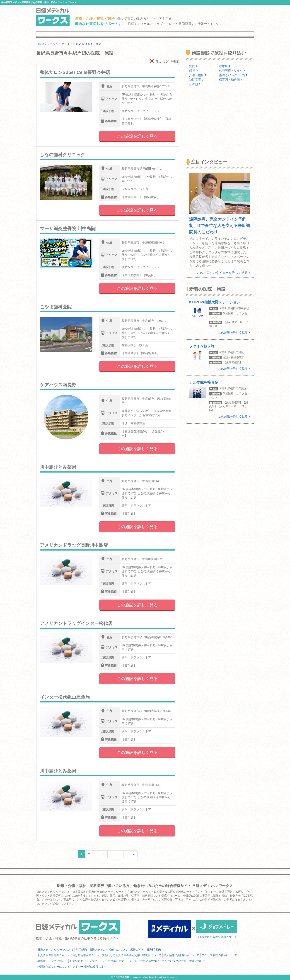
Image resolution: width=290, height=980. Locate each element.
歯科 (193, 71)
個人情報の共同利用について (181, 955)
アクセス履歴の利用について (219, 955)
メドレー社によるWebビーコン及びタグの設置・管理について (167, 961)
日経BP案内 (154, 950)
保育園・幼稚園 (231, 80)
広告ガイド (137, 950)
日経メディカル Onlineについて (109, 950)
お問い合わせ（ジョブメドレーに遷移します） (98, 961)
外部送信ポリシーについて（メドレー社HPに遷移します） (73, 967)
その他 (195, 84)
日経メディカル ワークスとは (55, 950)
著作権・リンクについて (52, 961)
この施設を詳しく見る (137, 136)
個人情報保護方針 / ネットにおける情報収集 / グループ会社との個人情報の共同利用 (89, 955)
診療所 (225, 66)
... (119, 854)
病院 (193, 66)
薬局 (233, 75)
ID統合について (152, 955)
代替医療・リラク (232, 71)
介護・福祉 (198, 75)
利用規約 (81, 950)
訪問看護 (196, 80)
